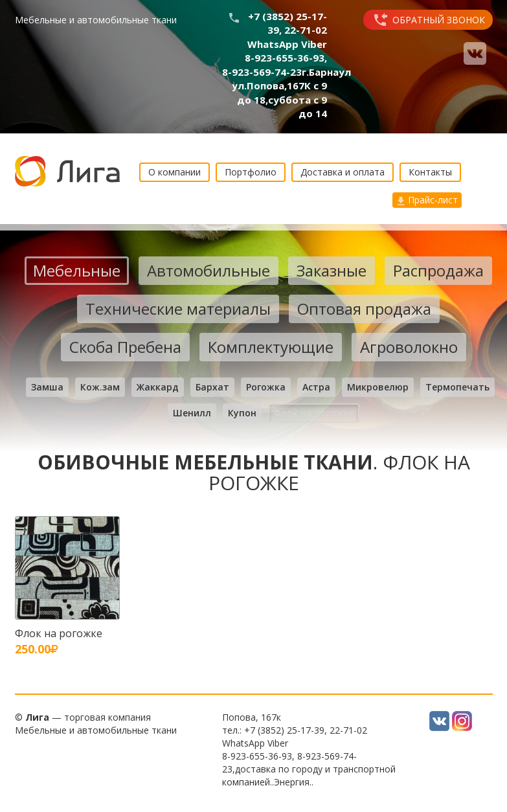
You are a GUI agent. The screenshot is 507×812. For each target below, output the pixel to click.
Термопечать (457, 387)
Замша (47, 387)
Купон (242, 413)
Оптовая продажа (364, 309)
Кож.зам (100, 387)
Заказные (332, 270)
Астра (316, 387)
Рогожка (266, 387)
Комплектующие (271, 347)
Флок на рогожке (314, 413)
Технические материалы (178, 309)
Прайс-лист (427, 200)
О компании (175, 172)
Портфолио (251, 172)
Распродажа (438, 270)
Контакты (430, 172)
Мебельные (77, 270)
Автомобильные (208, 270)
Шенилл (192, 413)
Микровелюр (378, 387)
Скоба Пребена (125, 347)
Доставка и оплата (343, 172)
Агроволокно (409, 347)
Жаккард (158, 387)
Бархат (212, 387)
